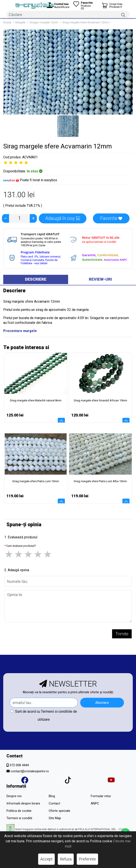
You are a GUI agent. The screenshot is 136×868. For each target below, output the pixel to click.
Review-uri (100, 279)
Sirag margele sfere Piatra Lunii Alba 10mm (100, 481)
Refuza (66, 859)
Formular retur (101, 796)
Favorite (111, 218)
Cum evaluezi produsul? (21, 546)
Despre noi (14, 796)
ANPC (95, 803)
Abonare (102, 703)
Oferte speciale (59, 811)
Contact (54, 803)
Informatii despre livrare (23, 803)
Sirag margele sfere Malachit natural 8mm (36, 400)
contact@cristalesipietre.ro (30, 771)
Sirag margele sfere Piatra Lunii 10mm (36, 481)
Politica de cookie (19, 811)
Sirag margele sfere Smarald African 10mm (100, 400)
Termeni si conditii (19, 818)
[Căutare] (123, 15)
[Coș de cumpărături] (112, 5)
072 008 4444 (19, 765)
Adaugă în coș (63, 218)
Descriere (36, 279)
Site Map (55, 818)
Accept (46, 859)
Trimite (122, 634)
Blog (52, 796)
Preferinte (87, 859)
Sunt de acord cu (44, 715)
